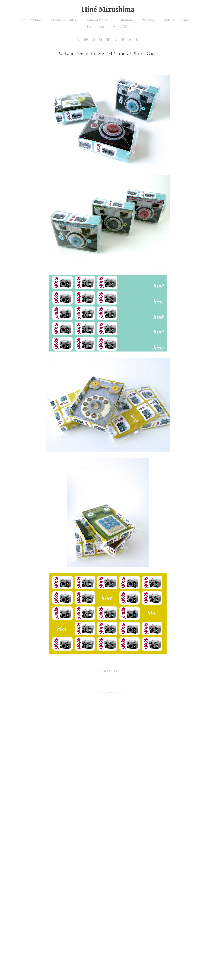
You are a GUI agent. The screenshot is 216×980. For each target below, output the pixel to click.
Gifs (186, 20)
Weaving (148, 20)
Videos (169, 20)
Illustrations (124, 20)
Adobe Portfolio (114, 693)
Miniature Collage (64, 20)
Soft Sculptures (31, 20)
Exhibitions (96, 26)
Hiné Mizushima (108, 9)
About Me (121, 26)
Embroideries (97, 20)
